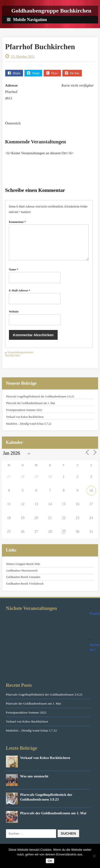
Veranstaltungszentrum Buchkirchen (19, 359)
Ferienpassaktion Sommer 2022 (24, 416)
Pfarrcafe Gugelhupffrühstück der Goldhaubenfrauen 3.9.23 (40, 402)
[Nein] (94, 856)
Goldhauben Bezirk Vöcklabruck (25, 589)
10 (91, 496)
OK (50, 861)
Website (14, 317)
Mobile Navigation (27, 20)
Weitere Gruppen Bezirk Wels (23, 570)
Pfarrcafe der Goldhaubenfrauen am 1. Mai (31, 409)
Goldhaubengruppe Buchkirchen (51, 11)
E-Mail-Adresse (20, 296)
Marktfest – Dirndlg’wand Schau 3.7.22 (29, 429)
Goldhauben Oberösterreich (22, 576)
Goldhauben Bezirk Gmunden (23, 583)
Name (14, 275)
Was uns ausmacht (34, 782)
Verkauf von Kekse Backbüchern (25, 423)
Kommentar (17, 222)
